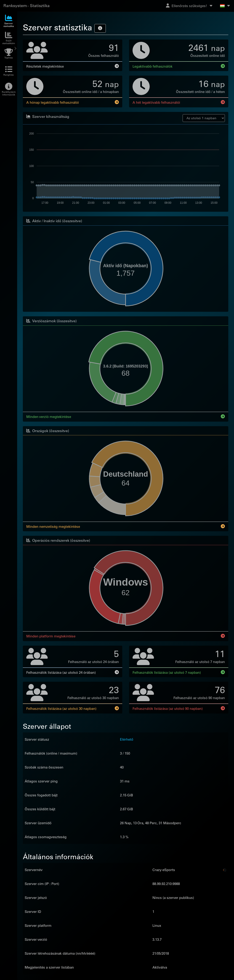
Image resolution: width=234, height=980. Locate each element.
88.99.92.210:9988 (166, 883)
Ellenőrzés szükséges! (189, 6)
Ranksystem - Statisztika (27, 6)
